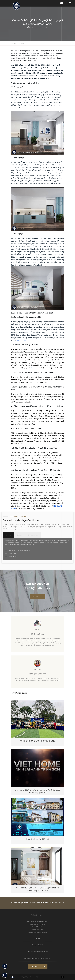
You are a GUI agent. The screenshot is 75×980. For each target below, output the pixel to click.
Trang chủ (14, 43)
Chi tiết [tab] (8, 535)
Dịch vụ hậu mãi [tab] (33, 535)
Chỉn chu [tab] (19, 535)
